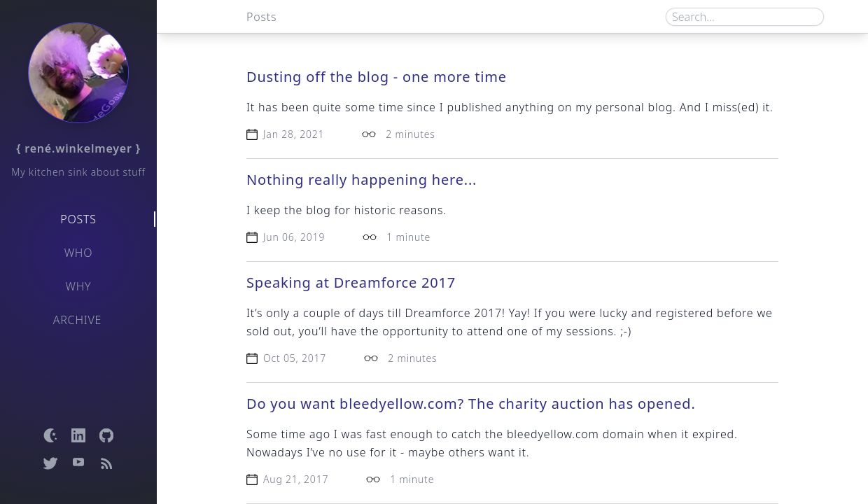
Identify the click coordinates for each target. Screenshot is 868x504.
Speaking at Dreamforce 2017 (351, 282)
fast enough (400, 434)
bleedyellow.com (553, 434)
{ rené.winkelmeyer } (78, 148)
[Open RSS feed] (106, 463)
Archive (78, 320)
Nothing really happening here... (362, 180)
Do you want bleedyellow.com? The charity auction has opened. (471, 404)
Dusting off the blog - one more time (377, 77)
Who (79, 253)
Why (79, 286)
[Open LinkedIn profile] (78, 435)
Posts (78, 219)
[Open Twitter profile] (50, 463)
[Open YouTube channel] (78, 463)
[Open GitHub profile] (106, 435)
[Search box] (745, 17)
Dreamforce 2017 (453, 313)
